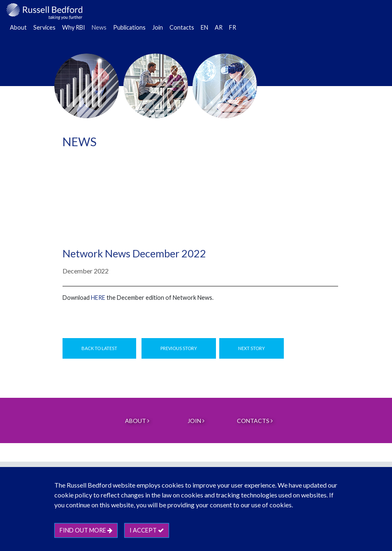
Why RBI (74, 27)
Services (44, 27)
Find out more (86, 530)
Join (158, 27)
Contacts (182, 27)
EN (204, 27)
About (18, 27)
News (99, 27)
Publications (129, 27)
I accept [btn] (147, 530)
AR (219, 27)
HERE (98, 298)
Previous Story (179, 348)
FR (233, 27)
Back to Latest (99, 348)
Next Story (252, 348)
